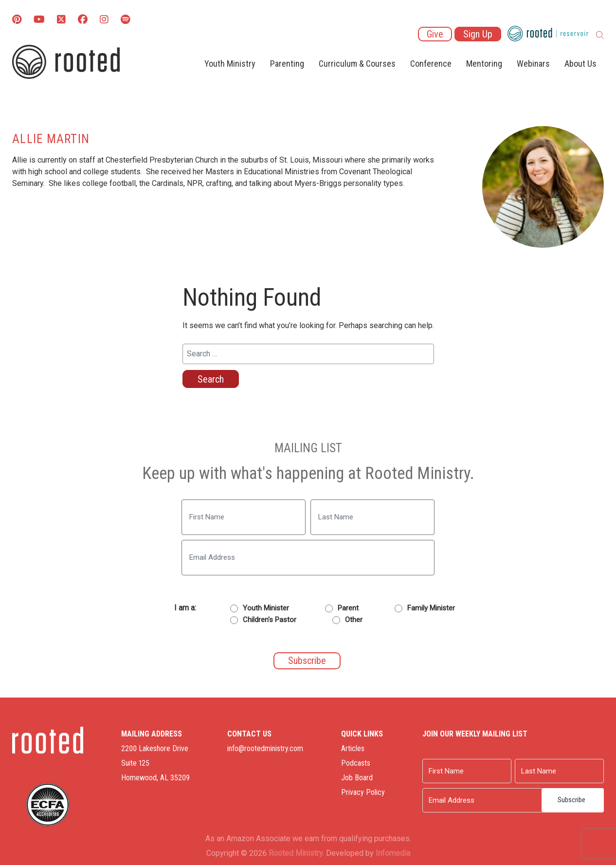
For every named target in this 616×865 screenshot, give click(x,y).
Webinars (533, 64)
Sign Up (478, 34)
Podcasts (356, 763)
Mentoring (484, 64)
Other (354, 620)
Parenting (287, 64)
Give (435, 34)
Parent (348, 608)
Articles (353, 748)
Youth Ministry (230, 64)
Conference (431, 64)
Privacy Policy (363, 792)
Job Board (357, 778)
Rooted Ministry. (296, 853)
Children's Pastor (270, 620)
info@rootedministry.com (265, 748)
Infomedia (393, 853)
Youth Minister (266, 608)
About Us (580, 64)
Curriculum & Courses (357, 64)
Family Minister (431, 608)
